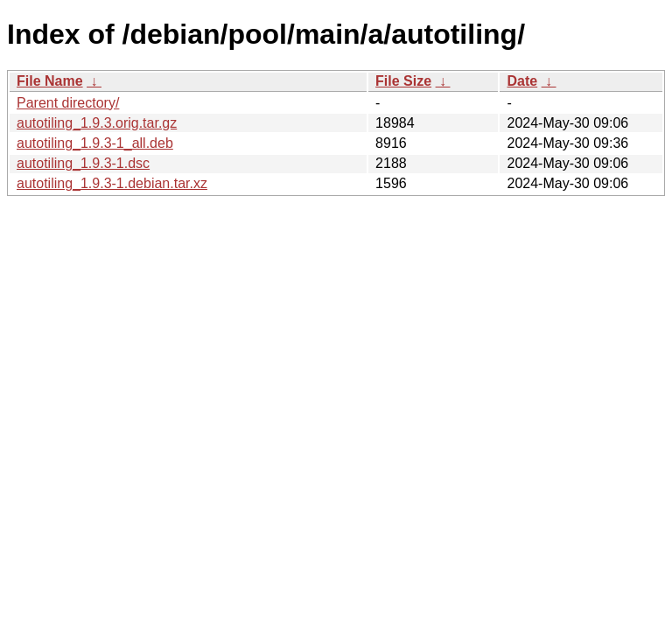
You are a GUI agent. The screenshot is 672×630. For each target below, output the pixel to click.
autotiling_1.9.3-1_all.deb (95, 143)
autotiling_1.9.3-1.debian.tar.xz (112, 183)
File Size (403, 81)
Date (522, 81)
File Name (50, 81)
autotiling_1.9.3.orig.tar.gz (97, 123)
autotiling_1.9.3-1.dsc (83, 163)
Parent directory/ (68, 103)
